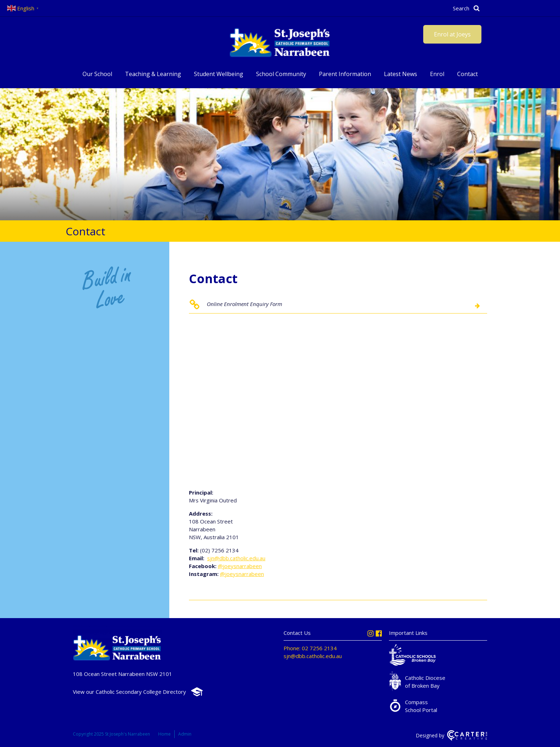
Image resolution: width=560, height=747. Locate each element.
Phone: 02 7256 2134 (310, 648)
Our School (97, 74)
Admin (185, 734)
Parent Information (345, 74)
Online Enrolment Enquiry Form (244, 304)
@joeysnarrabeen (240, 566)
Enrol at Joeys (452, 34)
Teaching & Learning (153, 74)
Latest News (401, 74)
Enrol (437, 74)
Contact (467, 74)
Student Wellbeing (219, 74)
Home (164, 734)
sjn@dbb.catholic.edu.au (236, 558)
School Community (281, 74)
